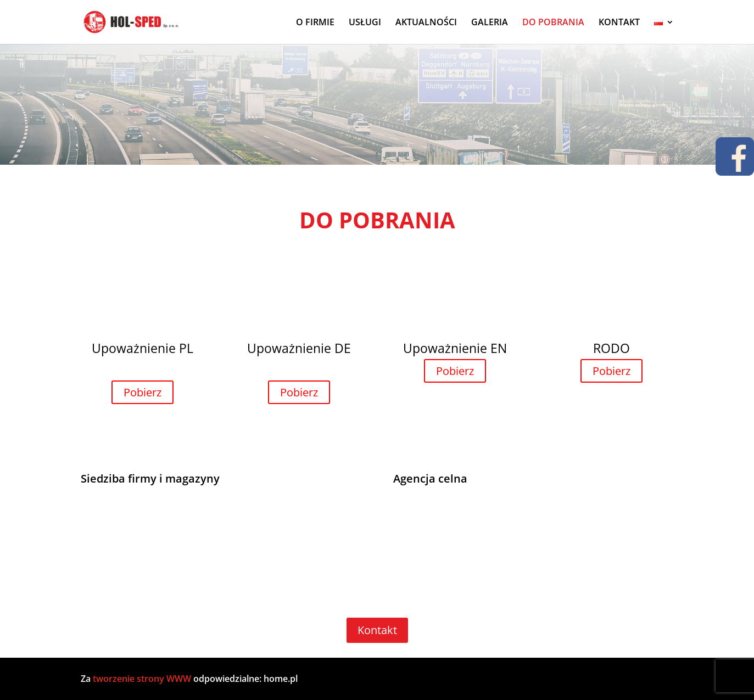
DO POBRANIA (553, 23)
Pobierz (143, 392)
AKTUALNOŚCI (426, 23)
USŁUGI (365, 23)
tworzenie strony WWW (143, 679)
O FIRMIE (315, 23)
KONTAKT (619, 23)
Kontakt (377, 630)
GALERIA (490, 23)
